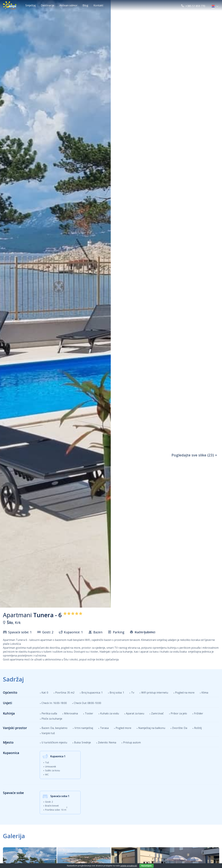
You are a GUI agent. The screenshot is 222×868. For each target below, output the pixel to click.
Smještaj (31, 5)
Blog (85, 5)
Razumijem (147, 866)
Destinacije (48, 5)
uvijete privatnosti (129, 866)
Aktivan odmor (68, 5)
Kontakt (98, 5)
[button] (215, 6)
